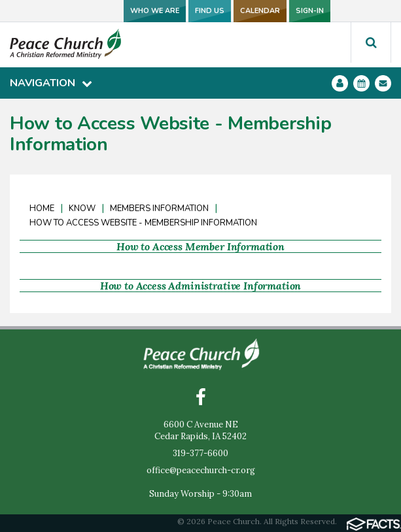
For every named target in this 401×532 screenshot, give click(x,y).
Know (82, 208)
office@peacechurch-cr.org (201, 470)
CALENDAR (260, 11)
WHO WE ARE (155, 11)
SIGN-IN (310, 11)
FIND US (210, 11)
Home (42, 208)
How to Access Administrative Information (201, 286)
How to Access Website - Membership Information (143, 223)
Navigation (51, 83)
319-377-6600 (200, 453)
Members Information (159, 208)
